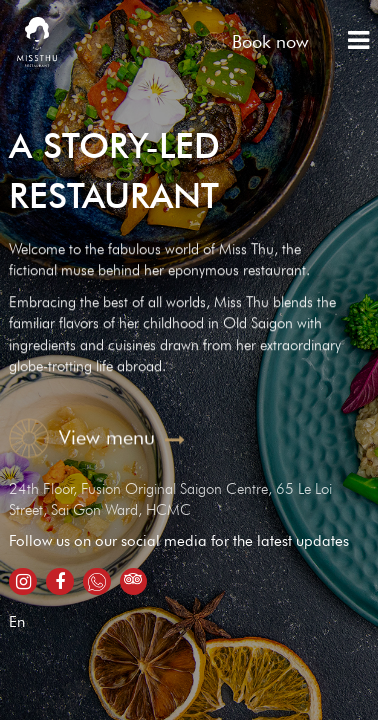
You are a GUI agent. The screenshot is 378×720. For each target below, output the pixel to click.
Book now (256, 41)
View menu (97, 437)
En (17, 622)
